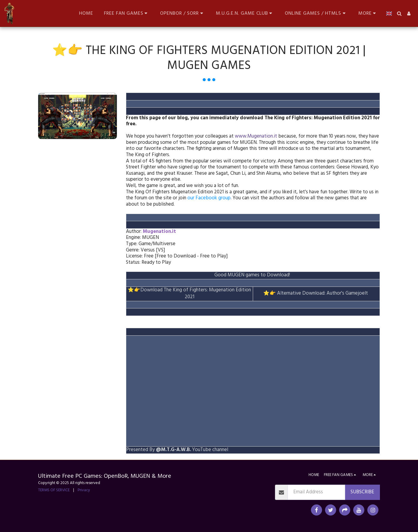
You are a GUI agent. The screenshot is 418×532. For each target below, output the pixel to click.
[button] (127, 13)
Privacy (84, 490)
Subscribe (362, 492)
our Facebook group (209, 198)
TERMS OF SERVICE (54, 490)
